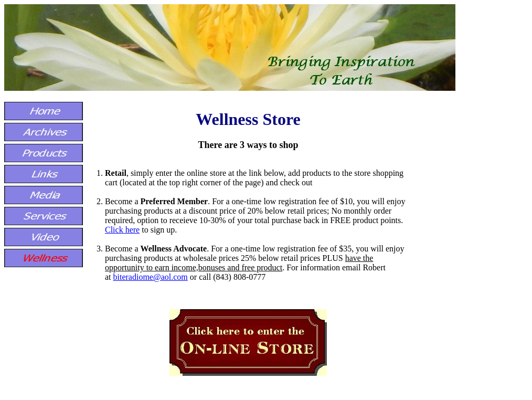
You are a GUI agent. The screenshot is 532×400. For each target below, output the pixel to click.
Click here (122, 230)
